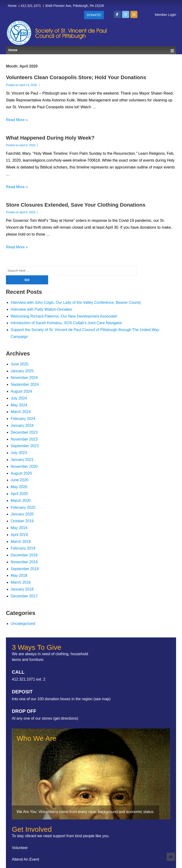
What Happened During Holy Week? (50, 138)
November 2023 (24, 439)
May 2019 (19, 528)
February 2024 (23, 419)
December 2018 (24, 555)
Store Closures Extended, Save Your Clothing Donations (76, 205)
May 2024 (19, 405)
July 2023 (19, 453)
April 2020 (19, 494)
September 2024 (25, 384)
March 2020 (21, 501)
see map (102, 699)
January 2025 (22, 371)
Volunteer (20, 848)
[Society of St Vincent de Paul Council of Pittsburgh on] (142, 14)
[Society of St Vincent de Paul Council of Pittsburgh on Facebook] (117, 14)
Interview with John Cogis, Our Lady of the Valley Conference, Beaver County (76, 302)
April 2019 (19, 535)
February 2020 (23, 507)
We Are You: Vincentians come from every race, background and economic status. (86, 812)
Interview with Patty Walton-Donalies (41, 309)
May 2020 (19, 487)
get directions (66, 718)
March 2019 (21, 542)
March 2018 (21, 582)
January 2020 (22, 514)
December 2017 (24, 596)
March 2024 (21, 412)
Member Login (166, 15)
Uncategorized (23, 624)
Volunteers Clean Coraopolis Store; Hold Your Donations (76, 77)
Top (171, 857)
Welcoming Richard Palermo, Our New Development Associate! (64, 316)
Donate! (94, 15)
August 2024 (21, 391)
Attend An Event (25, 859)
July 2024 (19, 398)
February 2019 (23, 548)
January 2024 (22, 425)
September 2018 (25, 569)
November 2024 (24, 378)
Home (12, 6)
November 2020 (24, 466)
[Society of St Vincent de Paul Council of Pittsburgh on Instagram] (134, 14)
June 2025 (20, 364)
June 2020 (20, 480)
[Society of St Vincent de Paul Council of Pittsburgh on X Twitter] (126, 14)
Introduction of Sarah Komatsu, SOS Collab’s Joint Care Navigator (66, 323)
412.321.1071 (31, 6)
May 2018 (19, 575)
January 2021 (22, 460)
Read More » (17, 120)
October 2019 (22, 521)
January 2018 (22, 589)
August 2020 (21, 473)
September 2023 (25, 446)
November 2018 (24, 562)
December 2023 (24, 432)
